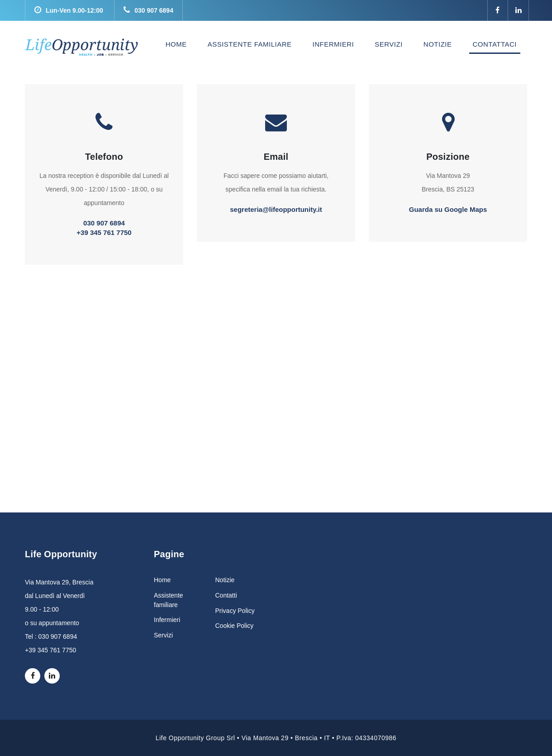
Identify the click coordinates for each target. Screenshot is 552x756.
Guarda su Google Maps (448, 209)
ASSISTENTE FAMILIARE (250, 44)
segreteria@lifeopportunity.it (276, 209)
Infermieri (167, 620)
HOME (178, 44)
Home (162, 580)
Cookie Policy (235, 626)
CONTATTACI (495, 44)
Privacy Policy (235, 611)
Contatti (226, 595)
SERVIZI (389, 44)
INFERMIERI (333, 44)
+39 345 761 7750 (104, 232)
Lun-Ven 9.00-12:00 (69, 10)
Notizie (225, 580)
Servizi (163, 635)
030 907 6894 (148, 10)
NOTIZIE (438, 44)
